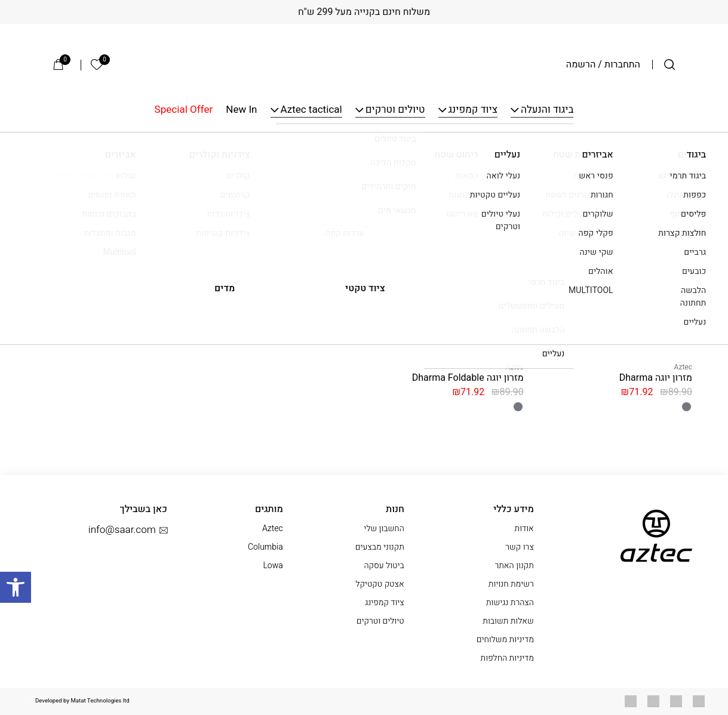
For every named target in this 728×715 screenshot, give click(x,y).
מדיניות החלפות (507, 658)
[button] (16, 587)
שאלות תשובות (508, 621)
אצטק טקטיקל (380, 584)
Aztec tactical (311, 110)
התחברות (622, 64)
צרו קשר (520, 547)
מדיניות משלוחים (505, 640)
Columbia (265, 547)
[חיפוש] (669, 64)
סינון (148, 175)
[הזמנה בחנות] (75, 175)
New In (241, 110)
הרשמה (581, 64)
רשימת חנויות (511, 584)
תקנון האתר (514, 565)
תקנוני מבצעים (380, 547)
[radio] (686, 407)
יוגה (639, 147)
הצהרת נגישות (510, 602)
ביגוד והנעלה (547, 110)
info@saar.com (128, 530)
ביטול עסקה (384, 565)
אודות (524, 528)
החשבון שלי (384, 528)
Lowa (273, 565)
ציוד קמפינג (473, 110)
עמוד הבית (673, 147)
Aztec (683, 367)
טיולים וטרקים (395, 110)
